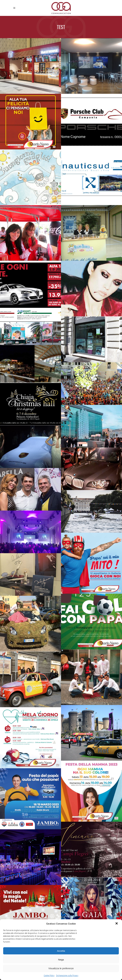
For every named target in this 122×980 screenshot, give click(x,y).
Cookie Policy (49, 976)
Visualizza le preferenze (61, 968)
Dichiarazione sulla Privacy (67, 976)
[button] (117, 924)
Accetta (61, 951)
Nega (61, 960)
